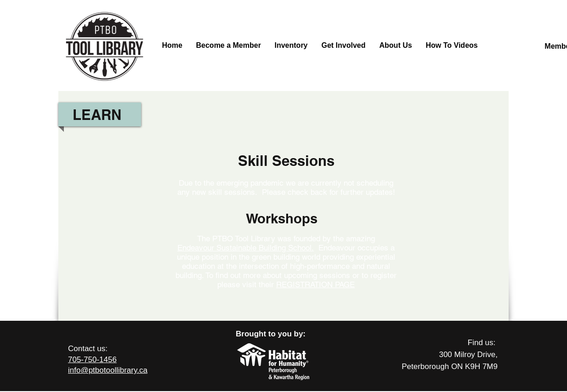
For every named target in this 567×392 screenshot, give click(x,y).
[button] (396, 45)
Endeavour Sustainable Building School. (246, 248)
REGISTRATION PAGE (315, 284)
